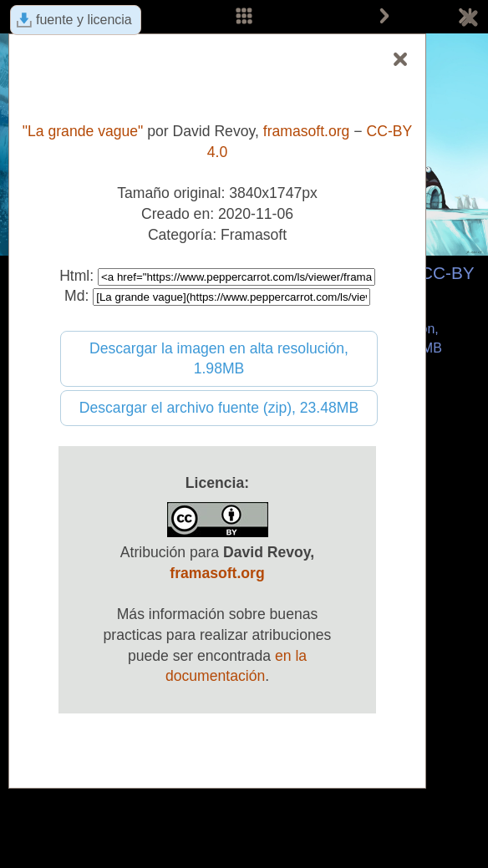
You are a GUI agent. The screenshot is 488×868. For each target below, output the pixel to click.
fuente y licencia (84, 20)
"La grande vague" (83, 131)
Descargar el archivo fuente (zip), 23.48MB (219, 408)
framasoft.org (307, 131)
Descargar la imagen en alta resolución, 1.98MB (219, 359)
